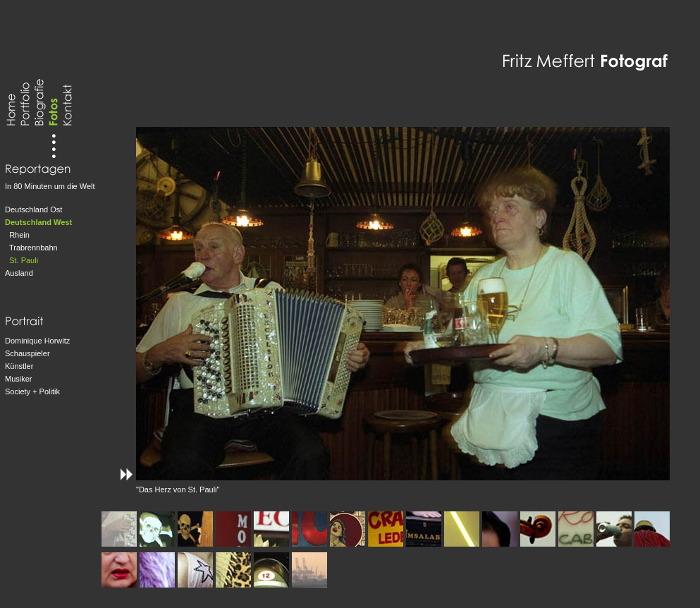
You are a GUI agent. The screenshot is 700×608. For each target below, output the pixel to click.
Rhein (19, 235)
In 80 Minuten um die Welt (50, 186)
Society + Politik (32, 391)
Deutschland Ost (33, 209)
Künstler (19, 366)
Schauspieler (27, 353)
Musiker (19, 379)
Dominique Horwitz (37, 341)
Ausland (19, 273)
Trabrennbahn (33, 248)
